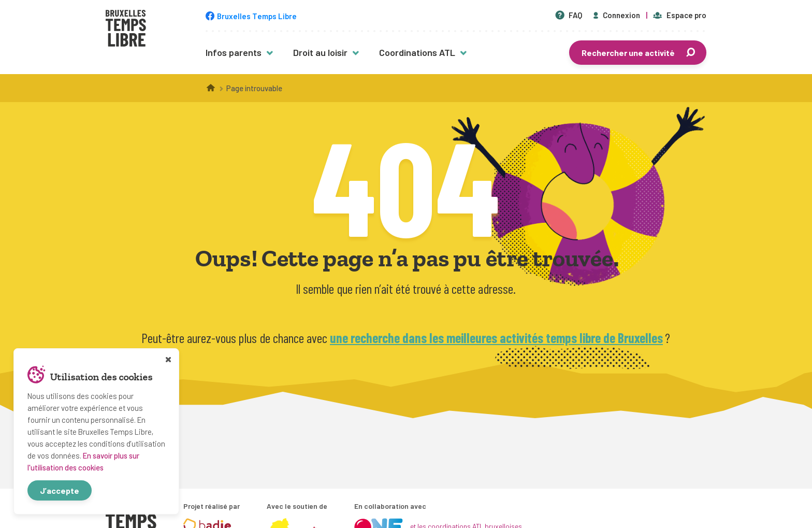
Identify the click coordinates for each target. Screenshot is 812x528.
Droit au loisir (320, 52)
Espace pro (680, 15)
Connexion (616, 15)
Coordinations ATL (417, 52)
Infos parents (234, 52)
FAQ (569, 15)
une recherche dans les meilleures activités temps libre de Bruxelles (496, 338)
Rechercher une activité (639, 53)
